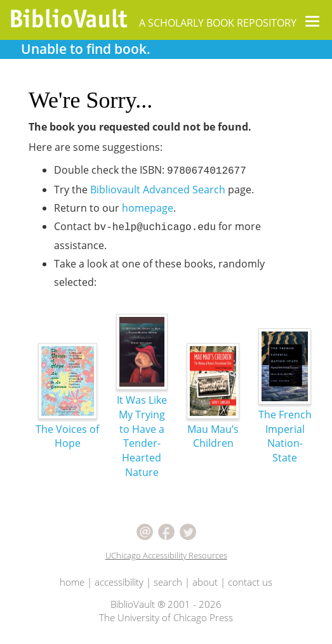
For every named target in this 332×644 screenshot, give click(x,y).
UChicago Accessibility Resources (166, 555)
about (205, 582)
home (72, 582)
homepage (148, 208)
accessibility (119, 582)
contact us (250, 582)
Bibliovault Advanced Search (158, 190)
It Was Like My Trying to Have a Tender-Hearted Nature (142, 411)
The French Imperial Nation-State (285, 411)
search (168, 582)
